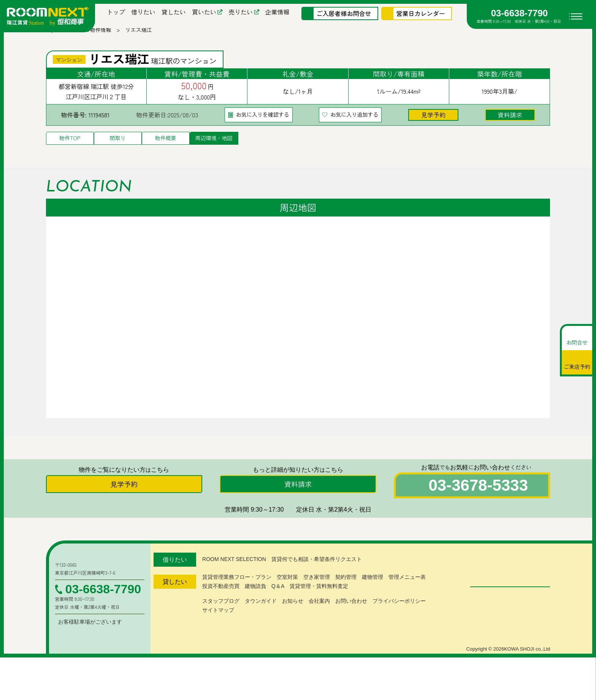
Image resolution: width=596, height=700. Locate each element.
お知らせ (293, 616)
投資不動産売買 (221, 601)
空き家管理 (317, 592)
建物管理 (372, 592)
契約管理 (346, 592)
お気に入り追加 (354, 121)
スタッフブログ (221, 616)
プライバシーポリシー (399, 616)
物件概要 (166, 144)
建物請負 (255, 601)
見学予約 (433, 121)
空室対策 (287, 592)
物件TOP (70, 144)
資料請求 (510, 121)
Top (50, 36)
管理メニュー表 (407, 592)
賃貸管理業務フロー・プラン (237, 592)
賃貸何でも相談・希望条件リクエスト (314, 574)
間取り (118, 144)
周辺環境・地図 (214, 144)
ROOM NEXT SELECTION (233, 574)
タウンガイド (261, 616)
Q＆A (278, 601)
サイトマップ (218, 625)
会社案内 (319, 616)
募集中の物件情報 (90, 36)
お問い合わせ (351, 616)
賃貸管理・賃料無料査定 (319, 601)
